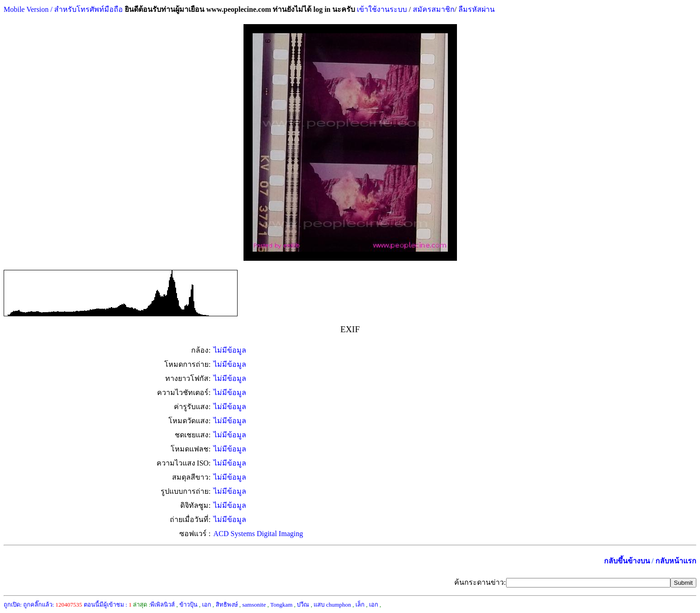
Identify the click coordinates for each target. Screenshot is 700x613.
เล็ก (360, 605)
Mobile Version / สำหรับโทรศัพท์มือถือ (63, 9)
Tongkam (282, 605)
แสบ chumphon (332, 605)
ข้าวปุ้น (188, 605)
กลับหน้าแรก (676, 561)
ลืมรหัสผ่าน (476, 9)
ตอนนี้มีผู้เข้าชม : (108, 605)
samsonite (254, 605)
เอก (207, 605)
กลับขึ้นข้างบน (627, 561)
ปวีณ (303, 605)
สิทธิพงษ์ (227, 605)
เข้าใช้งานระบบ (381, 9)
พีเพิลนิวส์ (162, 605)
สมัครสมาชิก (434, 9)
